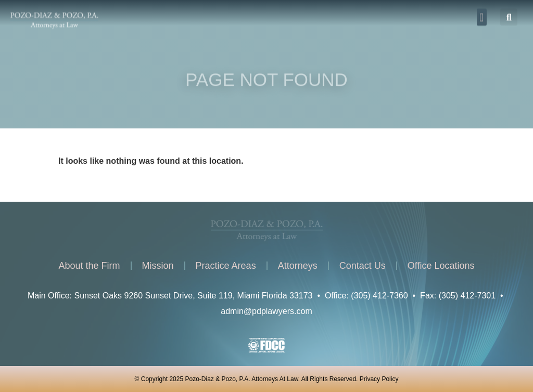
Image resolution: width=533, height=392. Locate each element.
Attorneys (298, 266)
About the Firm (90, 266)
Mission (158, 266)
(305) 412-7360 (379, 296)
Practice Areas (226, 266)
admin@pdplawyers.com (266, 311)
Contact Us (363, 266)
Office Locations (441, 266)
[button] (482, 15)
